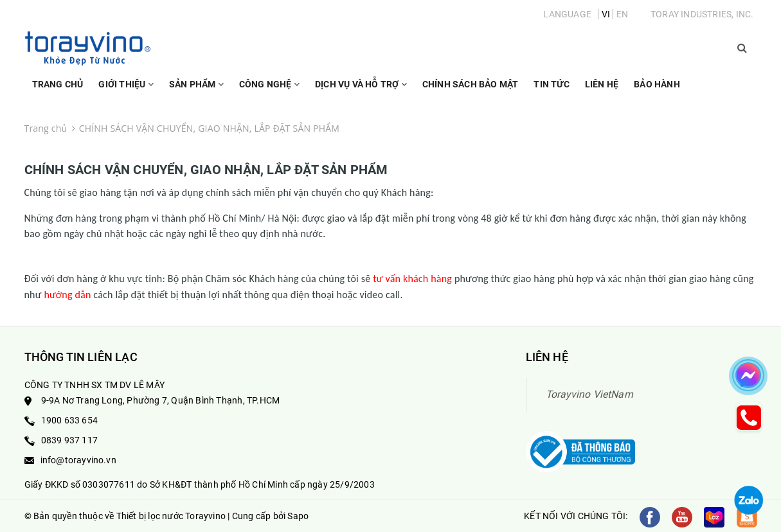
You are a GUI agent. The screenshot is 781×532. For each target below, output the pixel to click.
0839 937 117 (69, 440)
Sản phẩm (196, 90)
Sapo (298, 516)
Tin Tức (551, 84)
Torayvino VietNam (589, 394)
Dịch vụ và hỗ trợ (361, 90)
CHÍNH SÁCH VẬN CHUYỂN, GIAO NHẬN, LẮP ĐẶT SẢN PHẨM (206, 170)
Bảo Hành (657, 84)
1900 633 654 (69, 420)
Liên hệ (602, 84)
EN (622, 14)
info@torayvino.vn (78, 460)
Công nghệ (269, 90)
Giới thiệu (126, 90)
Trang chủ (58, 84)
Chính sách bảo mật (471, 84)
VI (606, 14)
